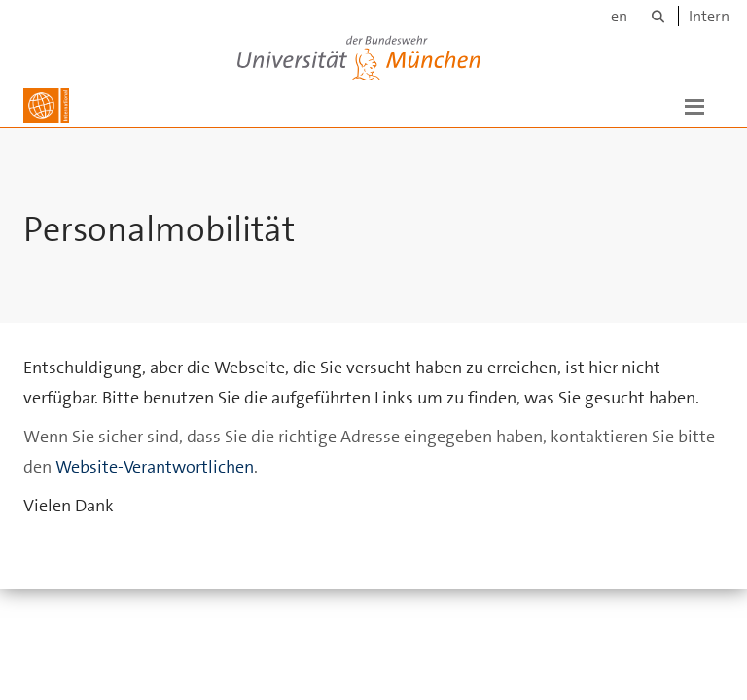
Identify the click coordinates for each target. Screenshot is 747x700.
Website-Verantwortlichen (155, 486)
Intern (709, 16)
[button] (694, 105)
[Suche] (658, 16)
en (619, 16)
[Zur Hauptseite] (46, 105)
